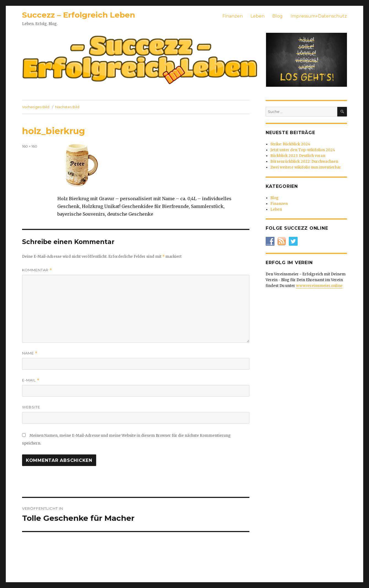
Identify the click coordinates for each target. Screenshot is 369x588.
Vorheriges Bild (36, 107)
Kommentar (37, 270)
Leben (258, 16)
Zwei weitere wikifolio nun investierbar (306, 167)
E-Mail (31, 380)
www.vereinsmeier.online (319, 286)
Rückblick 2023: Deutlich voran (298, 156)
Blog (278, 16)
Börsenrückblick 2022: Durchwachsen (304, 162)
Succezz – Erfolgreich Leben (79, 15)
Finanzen (233, 16)
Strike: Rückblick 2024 (290, 144)
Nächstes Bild (67, 107)
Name (30, 353)
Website (31, 407)
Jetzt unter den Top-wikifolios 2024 (303, 150)
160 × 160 (30, 146)
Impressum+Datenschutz (319, 16)
